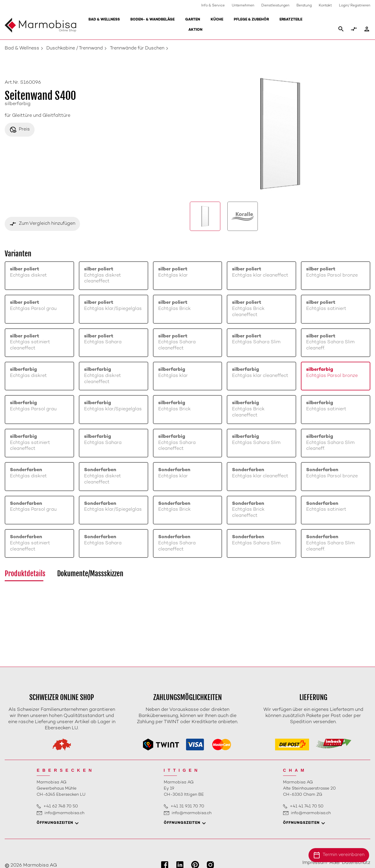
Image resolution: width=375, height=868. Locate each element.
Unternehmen (243, 6)
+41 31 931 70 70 (187, 806)
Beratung (304, 6)
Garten (193, 20)
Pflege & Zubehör (251, 20)
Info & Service (213, 6)
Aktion (195, 30)
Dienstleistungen (275, 6)
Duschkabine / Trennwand (75, 48)
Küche (217, 20)
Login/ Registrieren (355, 6)
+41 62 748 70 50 (61, 806)
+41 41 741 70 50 (307, 806)
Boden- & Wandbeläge (152, 20)
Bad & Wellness (104, 20)
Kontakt (325, 6)
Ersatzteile (291, 20)
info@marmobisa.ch (64, 813)
